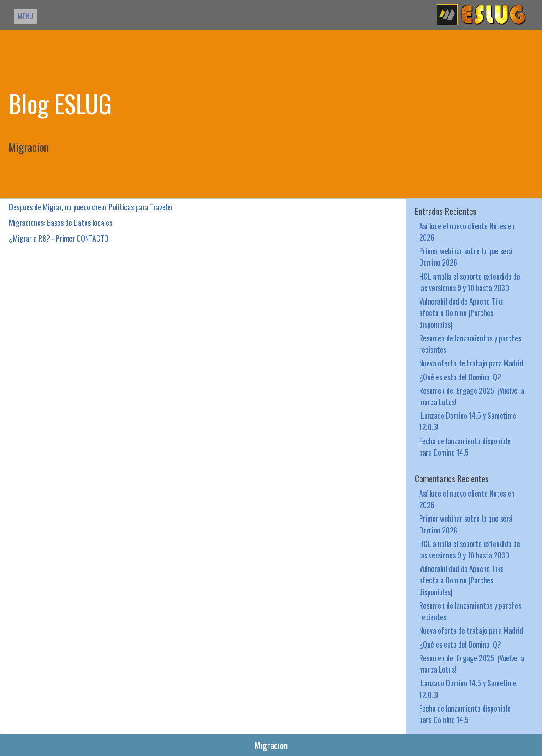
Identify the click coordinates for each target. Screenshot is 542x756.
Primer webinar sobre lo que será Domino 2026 (466, 256)
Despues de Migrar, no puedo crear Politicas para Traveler (91, 207)
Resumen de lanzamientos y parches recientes (470, 344)
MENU (25, 16)
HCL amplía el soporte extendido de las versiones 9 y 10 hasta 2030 (470, 282)
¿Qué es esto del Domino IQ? (460, 377)
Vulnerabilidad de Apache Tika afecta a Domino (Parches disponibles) (462, 312)
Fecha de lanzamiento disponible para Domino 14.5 (465, 446)
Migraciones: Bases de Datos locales (61, 222)
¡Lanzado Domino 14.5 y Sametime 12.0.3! (468, 421)
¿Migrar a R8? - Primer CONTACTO (59, 238)
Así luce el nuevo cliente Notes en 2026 (467, 231)
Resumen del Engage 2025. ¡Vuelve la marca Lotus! (472, 396)
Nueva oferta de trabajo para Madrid (471, 363)
